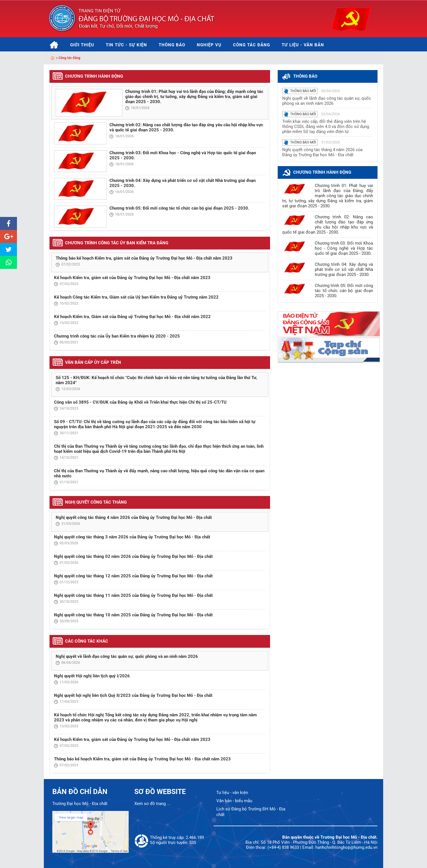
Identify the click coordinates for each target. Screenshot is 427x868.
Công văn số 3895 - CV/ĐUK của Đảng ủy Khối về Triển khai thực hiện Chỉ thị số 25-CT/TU (140, 402)
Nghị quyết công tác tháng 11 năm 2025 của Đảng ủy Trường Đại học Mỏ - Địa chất (133, 595)
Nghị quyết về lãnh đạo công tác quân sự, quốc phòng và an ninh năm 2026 (127, 656)
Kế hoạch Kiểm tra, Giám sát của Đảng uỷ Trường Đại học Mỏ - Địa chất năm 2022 (132, 317)
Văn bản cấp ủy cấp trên (93, 362)
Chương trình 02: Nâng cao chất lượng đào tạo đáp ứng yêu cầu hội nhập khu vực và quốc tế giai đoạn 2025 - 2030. (328, 225)
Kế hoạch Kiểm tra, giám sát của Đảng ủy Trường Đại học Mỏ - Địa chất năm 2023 (132, 278)
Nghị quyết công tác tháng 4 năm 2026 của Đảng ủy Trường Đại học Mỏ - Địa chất (134, 517)
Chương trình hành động (94, 76)
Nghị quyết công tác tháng (96, 502)
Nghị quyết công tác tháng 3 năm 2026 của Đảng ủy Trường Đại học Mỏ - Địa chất (132, 537)
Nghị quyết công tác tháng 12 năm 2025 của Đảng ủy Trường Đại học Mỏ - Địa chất (133, 576)
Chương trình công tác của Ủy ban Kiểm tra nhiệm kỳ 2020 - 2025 (117, 336)
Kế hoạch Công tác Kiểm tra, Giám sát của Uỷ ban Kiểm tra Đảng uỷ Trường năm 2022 (136, 297)
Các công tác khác (87, 641)
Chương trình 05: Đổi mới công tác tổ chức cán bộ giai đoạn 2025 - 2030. (179, 208)
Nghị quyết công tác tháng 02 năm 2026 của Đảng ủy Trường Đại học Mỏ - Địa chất (133, 556)
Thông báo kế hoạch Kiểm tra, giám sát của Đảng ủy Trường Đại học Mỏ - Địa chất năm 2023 (144, 258)
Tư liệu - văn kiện (232, 793)
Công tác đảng (69, 58)
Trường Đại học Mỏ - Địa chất (80, 804)
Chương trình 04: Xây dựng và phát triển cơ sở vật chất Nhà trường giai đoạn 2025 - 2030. (344, 269)
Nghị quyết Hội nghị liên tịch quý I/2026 (92, 676)
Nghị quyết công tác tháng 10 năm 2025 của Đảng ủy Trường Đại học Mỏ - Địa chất (133, 615)
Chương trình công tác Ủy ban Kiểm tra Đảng (117, 243)
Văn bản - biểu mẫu (234, 801)
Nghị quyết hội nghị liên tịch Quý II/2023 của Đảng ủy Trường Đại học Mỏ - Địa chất (133, 695)
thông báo (305, 76)
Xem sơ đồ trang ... (152, 804)
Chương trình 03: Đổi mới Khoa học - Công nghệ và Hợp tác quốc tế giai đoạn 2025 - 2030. (344, 248)
